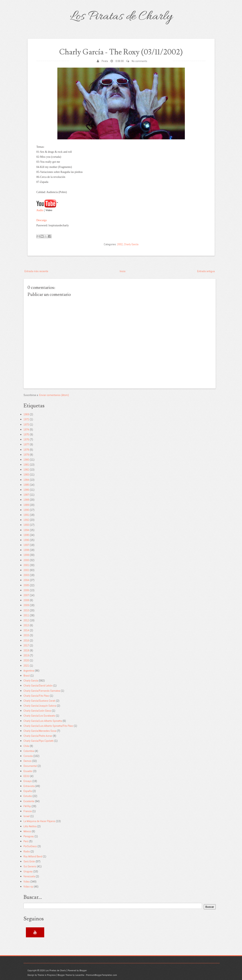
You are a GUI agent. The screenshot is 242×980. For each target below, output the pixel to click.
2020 (26, 660)
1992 (26, 520)
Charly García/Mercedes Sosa (40, 731)
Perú (26, 841)
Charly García (131, 244)
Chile (26, 746)
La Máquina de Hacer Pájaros (39, 821)
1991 (26, 515)
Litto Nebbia (30, 826)
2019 (26, 655)
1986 (26, 490)
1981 (26, 465)
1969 (26, 414)
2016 (26, 640)
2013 (26, 625)
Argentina (29, 671)
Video (27, 882)
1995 (26, 535)
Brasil (27, 676)
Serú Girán (29, 861)
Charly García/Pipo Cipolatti (39, 741)
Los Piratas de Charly (121, 17)
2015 (26, 635)
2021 (26, 666)
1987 (26, 495)
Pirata (105, 61)
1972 (26, 419)
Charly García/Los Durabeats (39, 716)
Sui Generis (30, 866)
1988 (26, 500)
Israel (27, 816)
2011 (26, 615)
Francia (28, 811)
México (27, 831)
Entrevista (29, 786)
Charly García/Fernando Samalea (42, 691)
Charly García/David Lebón (38, 686)
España (28, 791)
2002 (120, 244)
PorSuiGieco (30, 846)
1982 (26, 470)
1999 (26, 555)
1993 (26, 525)
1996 (26, 540)
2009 (26, 605)
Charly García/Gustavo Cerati (39, 701)
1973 (26, 425)
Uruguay (28, 871)
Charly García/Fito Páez (36, 696)
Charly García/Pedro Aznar (38, 736)
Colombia (29, 751)
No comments (139, 61)
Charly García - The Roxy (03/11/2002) (121, 52)
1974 (26, 429)
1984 (26, 480)
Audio (40, 210)
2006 (26, 590)
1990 (26, 510)
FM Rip (27, 806)
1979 (26, 455)
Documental (30, 766)
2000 (26, 560)
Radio (27, 851)
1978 (26, 450)
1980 (26, 460)
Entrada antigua (206, 271)
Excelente (29, 801)
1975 (26, 434)
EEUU (26, 776)
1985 (26, 485)
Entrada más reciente (36, 271)
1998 (26, 550)
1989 (26, 505)
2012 (26, 620)
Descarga (42, 220)
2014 (26, 630)
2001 (26, 565)
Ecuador (28, 771)
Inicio (123, 271)
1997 (26, 545)
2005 (26, 585)
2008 (26, 600)
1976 (26, 439)
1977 (26, 444)
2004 (26, 580)
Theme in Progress (47, 975)
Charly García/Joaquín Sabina (40, 706)
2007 (26, 595)
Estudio (28, 796)
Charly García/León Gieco (37, 711)
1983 (26, 475)
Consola (28, 756)
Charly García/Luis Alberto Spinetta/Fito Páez (48, 726)
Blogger (83, 970)
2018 (26, 650)
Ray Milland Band (33, 856)
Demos (27, 761)
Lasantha (80, 975)
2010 (26, 610)
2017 (26, 645)
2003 (26, 575)
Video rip (28, 886)
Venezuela (29, 876)
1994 (26, 530)
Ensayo (28, 781)
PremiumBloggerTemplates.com (101, 975)
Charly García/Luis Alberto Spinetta (43, 721)
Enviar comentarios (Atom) (54, 395)
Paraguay (29, 836)
